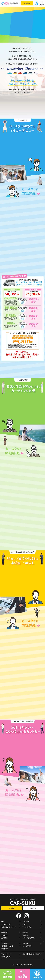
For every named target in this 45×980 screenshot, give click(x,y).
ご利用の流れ (6, 924)
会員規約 (25, 932)
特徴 (3, 922)
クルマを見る (27, 927)
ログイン (33, 908)
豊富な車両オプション (9, 927)
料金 (24, 924)
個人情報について (7, 946)
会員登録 (27, 3)
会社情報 (4, 943)
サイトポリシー (6, 954)
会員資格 (4, 935)
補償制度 (25, 943)
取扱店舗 (4, 932)
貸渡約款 (25, 935)
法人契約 (4, 938)
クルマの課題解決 (28, 938)
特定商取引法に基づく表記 (31, 954)
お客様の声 (5, 949)
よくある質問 (27, 946)
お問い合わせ (6, 957)
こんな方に (26, 922)
